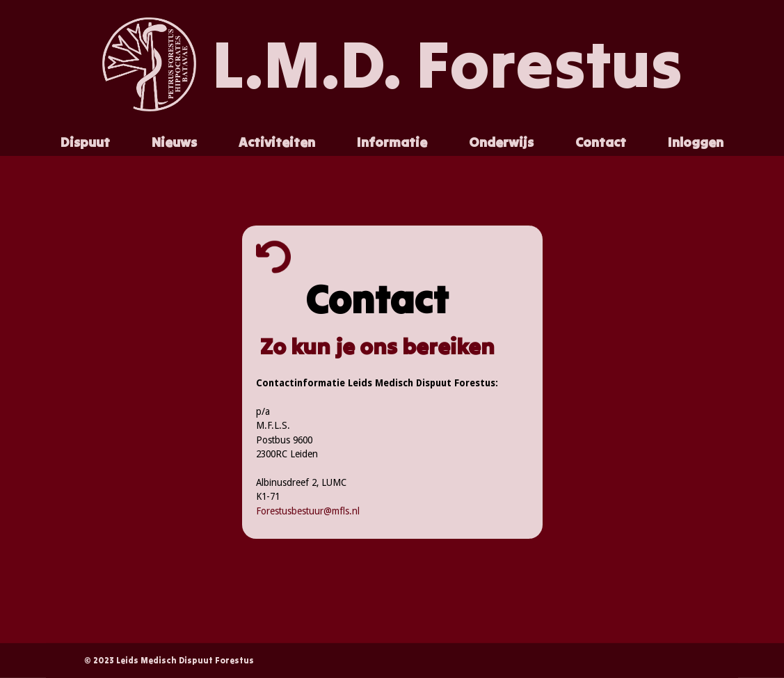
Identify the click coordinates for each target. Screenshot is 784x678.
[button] (85, 142)
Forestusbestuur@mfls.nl (308, 511)
